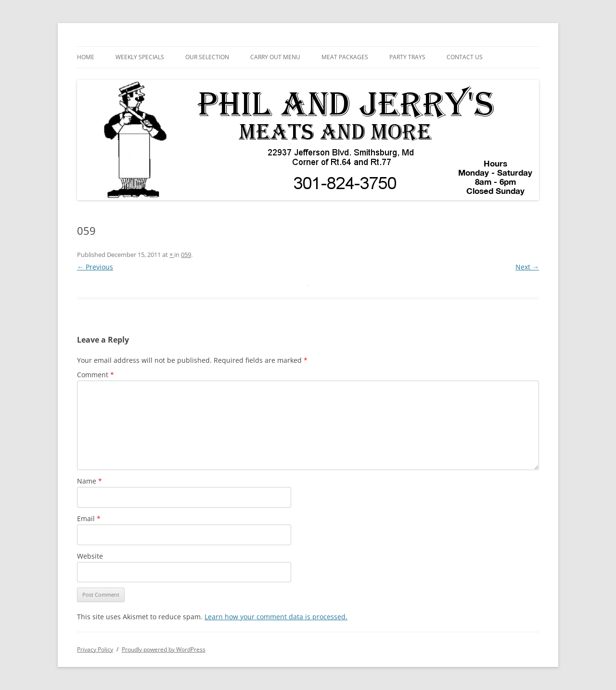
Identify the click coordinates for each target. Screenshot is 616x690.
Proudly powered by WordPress (164, 649)
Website (90, 556)
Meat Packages (345, 57)
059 (186, 255)
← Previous (95, 267)
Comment (96, 375)
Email (89, 518)
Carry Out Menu (275, 57)
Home (86, 57)
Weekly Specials (140, 57)
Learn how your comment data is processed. (276, 617)
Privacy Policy (95, 649)
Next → (527, 267)
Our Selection (207, 57)
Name (90, 481)
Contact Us (465, 57)
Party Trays (407, 57)
